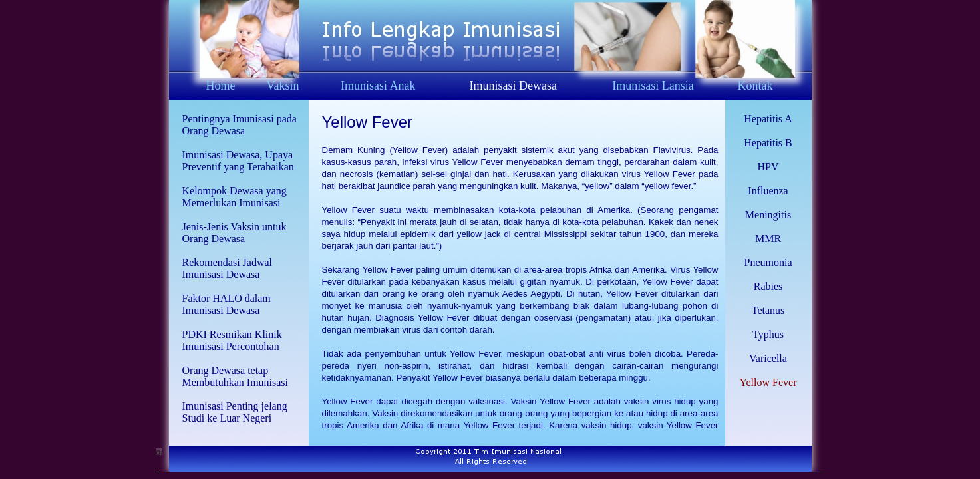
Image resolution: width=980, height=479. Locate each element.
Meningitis (768, 215)
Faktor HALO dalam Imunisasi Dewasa (227, 304)
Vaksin (283, 86)
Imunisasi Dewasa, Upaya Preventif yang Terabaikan (238, 161)
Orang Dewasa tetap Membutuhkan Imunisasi (236, 376)
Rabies (768, 286)
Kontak (755, 86)
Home (220, 86)
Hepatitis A (768, 119)
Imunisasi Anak (378, 86)
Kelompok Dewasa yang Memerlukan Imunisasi (235, 197)
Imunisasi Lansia (653, 86)
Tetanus (768, 310)
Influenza (768, 191)
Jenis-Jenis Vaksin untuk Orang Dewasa (235, 233)
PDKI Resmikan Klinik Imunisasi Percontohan (232, 340)
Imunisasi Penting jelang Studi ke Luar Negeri (235, 412)
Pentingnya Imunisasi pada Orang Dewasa (240, 125)
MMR (768, 239)
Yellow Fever (368, 122)
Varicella (768, 358)
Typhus (768, 334)
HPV (768, 167)
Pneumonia (768, 262)
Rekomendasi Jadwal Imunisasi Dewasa (228, 268)
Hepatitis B (768, 143)
